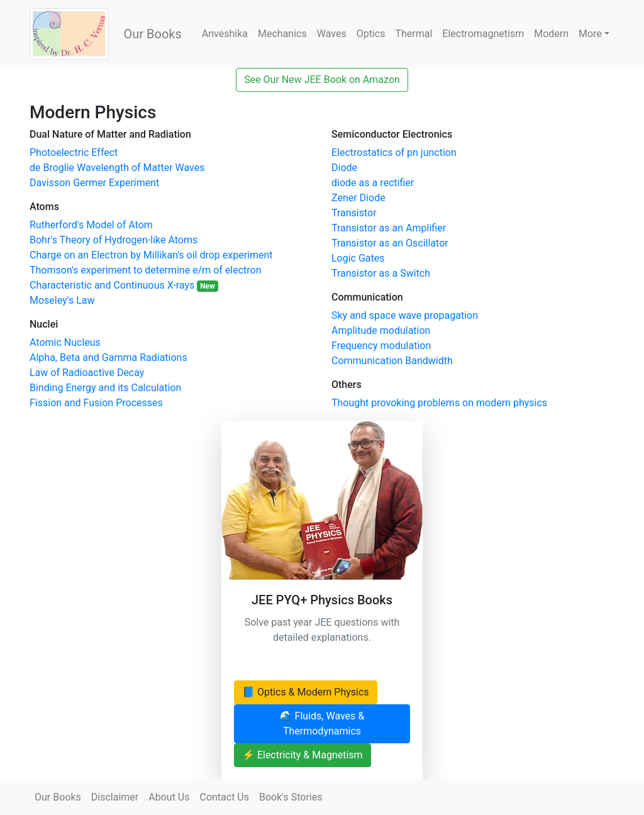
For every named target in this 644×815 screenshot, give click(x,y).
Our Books (153, 34)
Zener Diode (358, 198)
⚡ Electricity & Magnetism (303, 755)
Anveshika (225, 34)
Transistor (354, 213)
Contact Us (224, 797)
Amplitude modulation (381, 330)
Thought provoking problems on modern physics (439, 403)
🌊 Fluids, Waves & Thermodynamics (322, 724)
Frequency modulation (381, 346)
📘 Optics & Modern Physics (306, 692)
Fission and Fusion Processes (96, 403)
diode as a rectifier (373, 183)
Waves (332, 34)
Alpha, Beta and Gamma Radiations (108, 358)
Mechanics (282, 34)
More (590, 34)
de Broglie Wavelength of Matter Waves (117, 168)
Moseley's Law (62, 300)
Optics (371, 34)
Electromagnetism (483, 34)
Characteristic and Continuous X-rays (124, 285)
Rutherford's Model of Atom (91, 225)
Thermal (414, 34)
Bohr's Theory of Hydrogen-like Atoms (114, 240)
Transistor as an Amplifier (389, 228)
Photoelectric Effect (74, 152)
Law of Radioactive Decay (87, 373)
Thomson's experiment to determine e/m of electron (146, 270)
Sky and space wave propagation (405, 315)
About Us (169, 797)
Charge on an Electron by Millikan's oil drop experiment (151, 255)
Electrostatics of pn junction (394, 152)
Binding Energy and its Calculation (105, 388)
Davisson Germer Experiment (94, 183)
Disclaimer (115, 797)
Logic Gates (358, 258)
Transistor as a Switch (381, 273)
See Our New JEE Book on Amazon (322, 80)
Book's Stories (291, 797)
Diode (344, 168)
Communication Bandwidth (392, 361)
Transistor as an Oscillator (390, 243)
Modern (551, 34)
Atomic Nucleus (65, 342)
